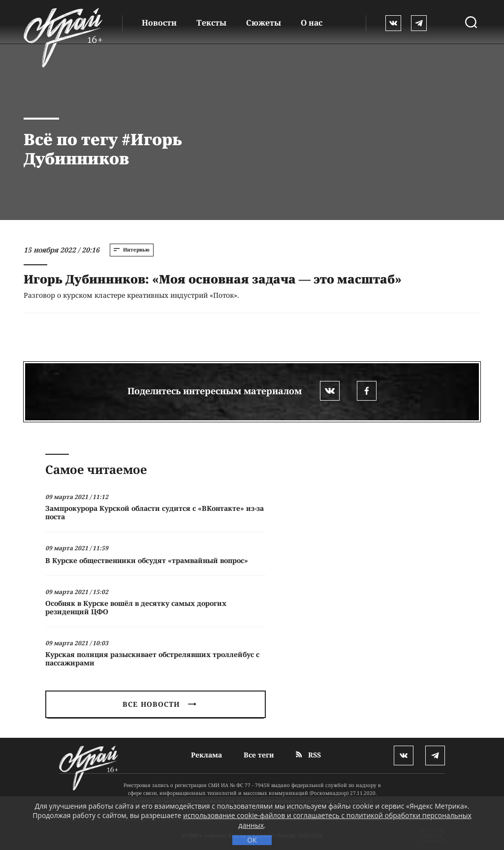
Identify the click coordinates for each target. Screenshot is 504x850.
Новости (159, 23)
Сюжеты (264, 23)
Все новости (159, 704)
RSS (308, 755)
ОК (252, 840)
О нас (312, 23)
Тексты (211, 23)
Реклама (206, 755)
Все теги (259, 755)
